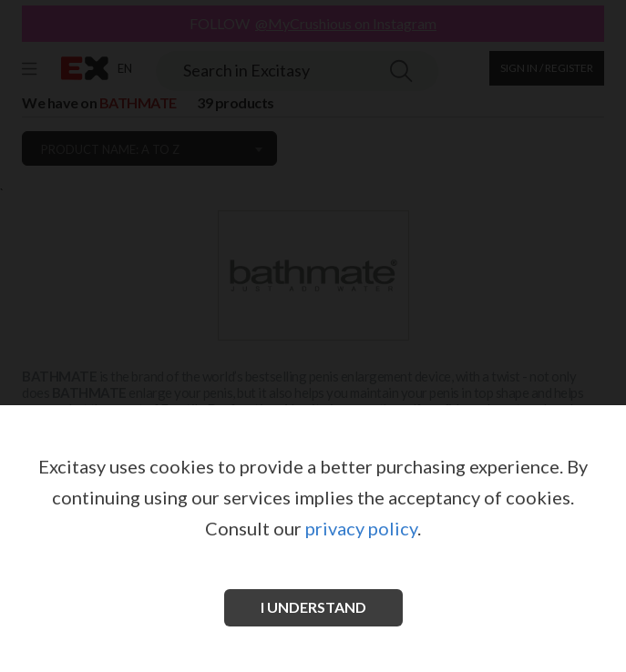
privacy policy (361, 528)
